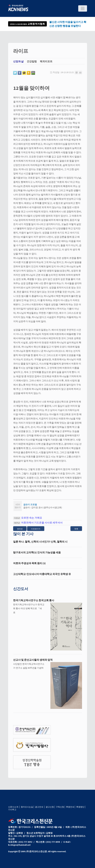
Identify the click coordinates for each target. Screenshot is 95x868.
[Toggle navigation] (83, 8)
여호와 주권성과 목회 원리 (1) (29, 566)
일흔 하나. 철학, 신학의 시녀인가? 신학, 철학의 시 (40, 544)
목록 (76, 531)
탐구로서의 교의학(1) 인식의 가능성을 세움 (37, 555)
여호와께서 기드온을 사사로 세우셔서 (42, 525)
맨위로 (20, 531)
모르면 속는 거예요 (32, 520)
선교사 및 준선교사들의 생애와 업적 (33, 662)
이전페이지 (36, 531)
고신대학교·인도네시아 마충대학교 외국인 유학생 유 (42, 576)
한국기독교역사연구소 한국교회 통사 (34, 603)
